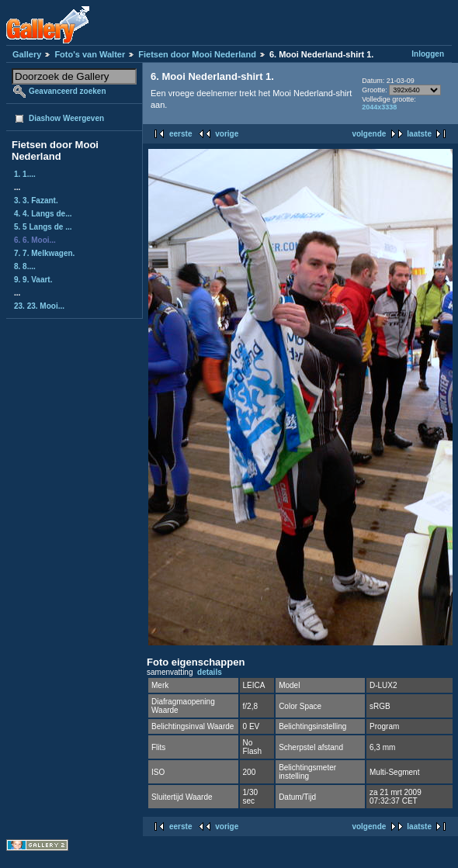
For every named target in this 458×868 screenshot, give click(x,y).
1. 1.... (25, 174)
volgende (369, 134)
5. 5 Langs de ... (43, 227)
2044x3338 (379, 107)
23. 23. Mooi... (39, 306)
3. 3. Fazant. (36, 201)
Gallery (27, 54)
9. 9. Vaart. (33, 280)
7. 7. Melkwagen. (44, 253)
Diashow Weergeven (66, 118)
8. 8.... (25, 266)
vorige (227, 134)
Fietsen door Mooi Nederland (197, 54)
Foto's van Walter (90, 54)
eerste (180, 134)
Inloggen (428, 54)
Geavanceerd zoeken (68, 91)
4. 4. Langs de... (43, 214)
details (210, 672)
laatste (419, 134)
